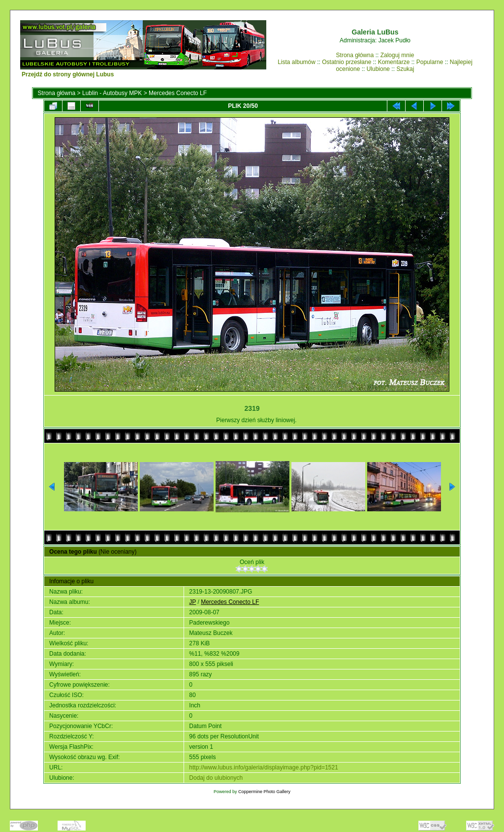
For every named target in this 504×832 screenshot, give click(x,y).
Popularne (430, 62)
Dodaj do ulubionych (216, 778)
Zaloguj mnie (397, 55)
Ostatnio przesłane (346, 62)
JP (192, 602)
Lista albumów (297, 62)
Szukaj (405, 69)
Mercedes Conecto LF (178, 93)
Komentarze (394, 62)
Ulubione (378, 69)
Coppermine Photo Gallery (264, 792)
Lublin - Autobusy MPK (112, 93)
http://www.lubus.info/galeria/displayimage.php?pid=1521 (264, 767)
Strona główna (355, 55)
